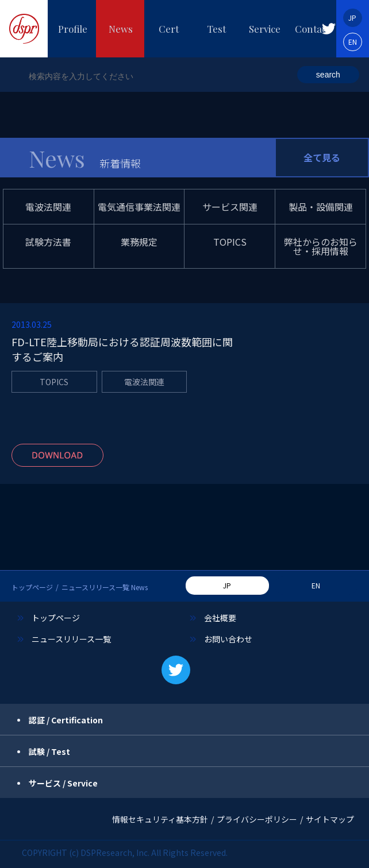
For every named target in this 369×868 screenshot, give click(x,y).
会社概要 (220, 618)
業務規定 (139, 242)
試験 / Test (49, 751)
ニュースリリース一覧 (71, 639)
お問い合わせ (228, 639)
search (328, 75)
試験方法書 (48, 242)
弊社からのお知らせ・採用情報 (321, 246)
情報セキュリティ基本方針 (160, 819)
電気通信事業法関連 (139, 207)
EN (353, 42)
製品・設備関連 (321, 207)
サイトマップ (330, 819)
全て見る (322, 157)
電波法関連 (48, 207)
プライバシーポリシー (257, 819)
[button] (329, 29)
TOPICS (230, 242)
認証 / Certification (66, 720)
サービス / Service (63, 783)
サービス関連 (230, 207)
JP (352, 18)
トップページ (32, 587)
